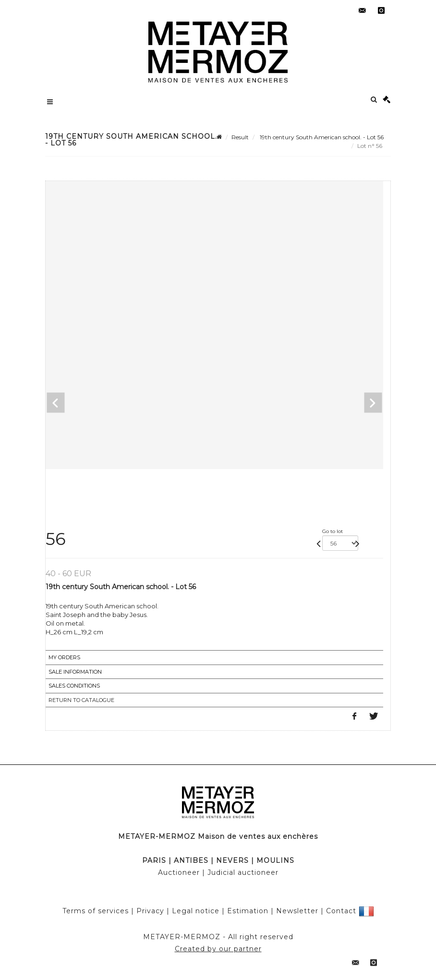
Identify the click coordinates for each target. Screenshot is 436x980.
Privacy (150, 910)
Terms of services (96, 910)
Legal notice (196, 910)
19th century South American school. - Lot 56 (321, 137)
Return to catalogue (81, 700)
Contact (341, 910)
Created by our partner (218, 949)
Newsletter (297, 910)
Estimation (248, 910)
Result (240, 137)
